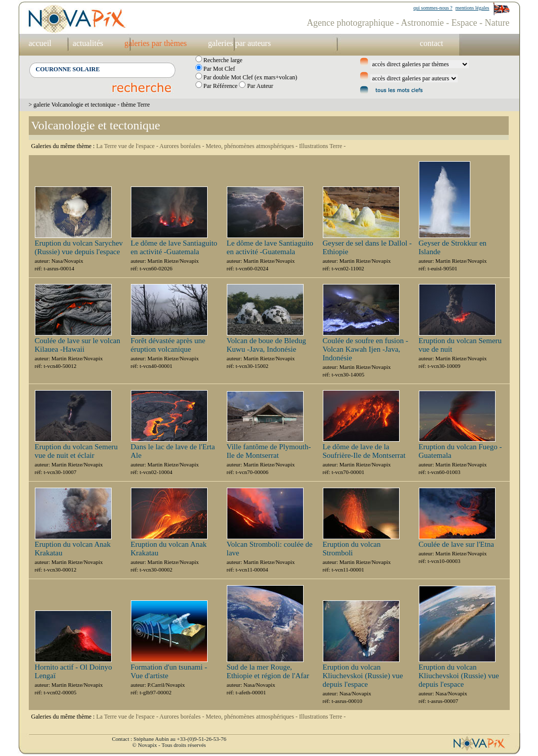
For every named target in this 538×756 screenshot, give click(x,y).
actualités (88, 43)
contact (431, 43)
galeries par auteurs (239, 43)
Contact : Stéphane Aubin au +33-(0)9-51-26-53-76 (169, 739)
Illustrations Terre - (322, 146)
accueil (40, 43)
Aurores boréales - (183, 146)
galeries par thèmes (156, 43)
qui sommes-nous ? (433, 8)
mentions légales (473, 8)
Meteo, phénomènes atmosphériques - (252, 146)
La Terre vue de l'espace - (128, 146)
